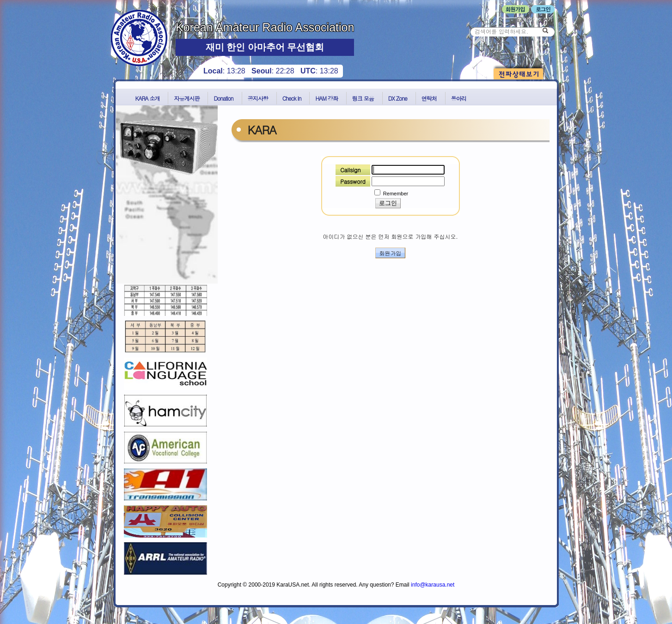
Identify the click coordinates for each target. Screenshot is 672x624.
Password (353, 181)
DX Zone (398, 98)
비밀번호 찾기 (535, 19)
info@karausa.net (433, 585)
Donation (223, 98)
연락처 (429, 98)
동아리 (459, 98)
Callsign (350, 170)
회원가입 (391, 253)
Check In (292, 98)
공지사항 (258, 98)
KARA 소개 (148, 98)
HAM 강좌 (326, 98)
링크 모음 (363, 98)
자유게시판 (186, 98)
